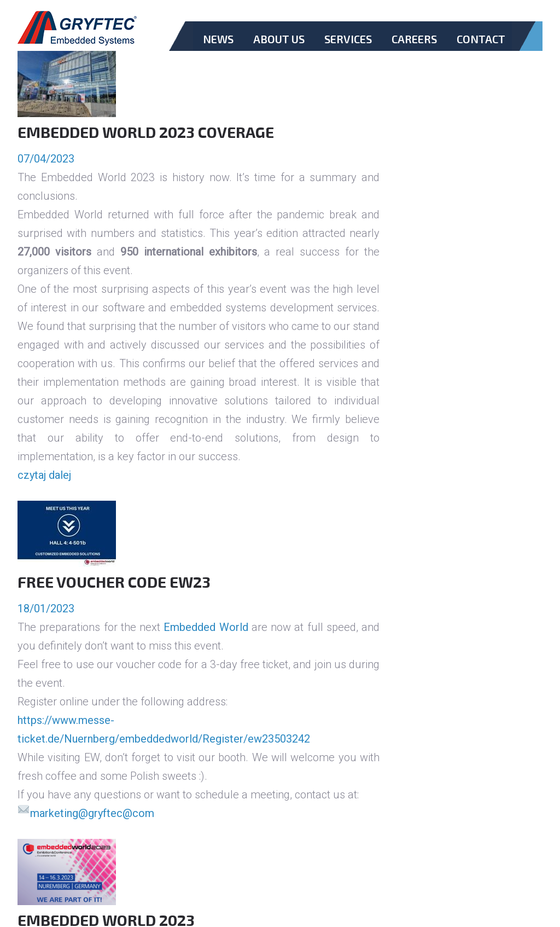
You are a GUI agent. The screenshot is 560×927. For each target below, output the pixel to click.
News (218, 39)
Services (348, 39)
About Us (279, 39)
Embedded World (206, 627)
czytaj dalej (44, 475)
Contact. (481, 48)
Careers (414, 39)
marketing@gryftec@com (92, 813)
